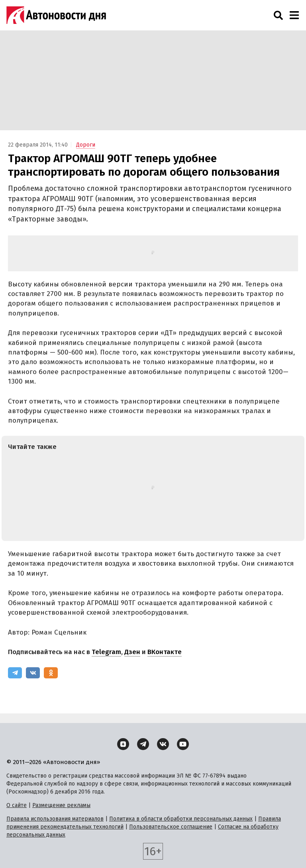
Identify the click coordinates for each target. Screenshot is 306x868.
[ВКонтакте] (33, 673)
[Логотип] (56, 15)
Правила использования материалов (55, 819)
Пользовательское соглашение (171, 827)
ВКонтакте (165, 652)
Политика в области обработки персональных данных (181, 819)
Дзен (132, 652)
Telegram (106, 652)
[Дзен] (123, 744)
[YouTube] (183, 744)
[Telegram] (15, 673)
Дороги (86, 145)
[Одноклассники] (51, 673)
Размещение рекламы (61, 805)
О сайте (17, 805)
